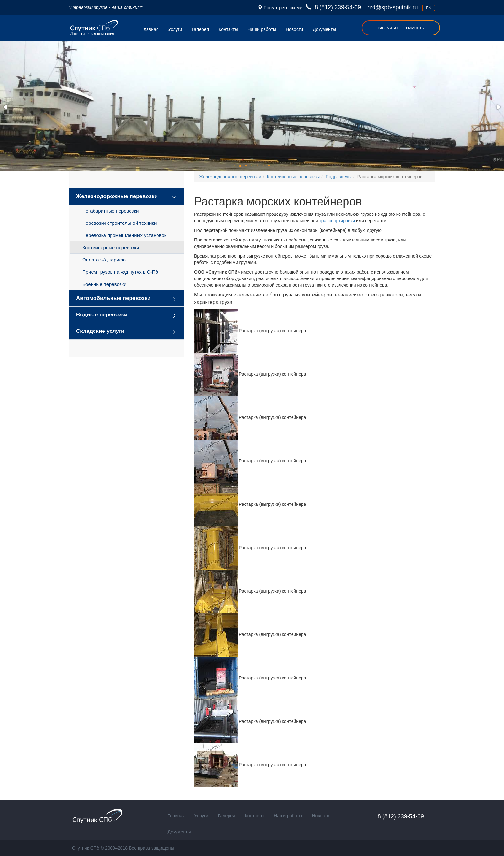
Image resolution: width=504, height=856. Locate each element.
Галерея (200, 29)
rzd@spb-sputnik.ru (392, 7)
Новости (294, 29)
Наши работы (262, 29)
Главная (150, 29)
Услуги (175, 29)
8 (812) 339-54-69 (334, 7)
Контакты (228, 29)
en (429, 8)
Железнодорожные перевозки (230, 177)
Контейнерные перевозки (294, 177)
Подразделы (339, 177)
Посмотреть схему (282, 8)
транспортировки (337, 221)
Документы (324, 29)
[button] (6, 107)
